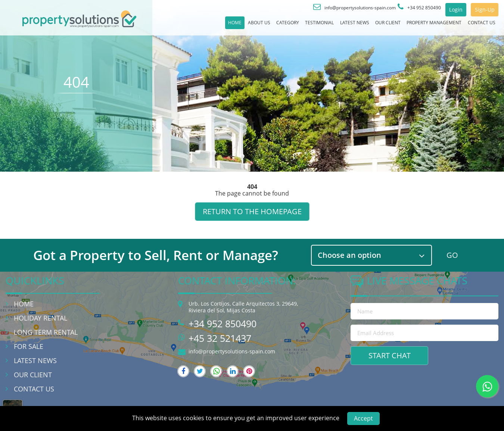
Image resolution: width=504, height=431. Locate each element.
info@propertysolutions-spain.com (232, 351)
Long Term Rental (46, 332)
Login (443, 10)
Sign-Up (480, 10)
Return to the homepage (252, 211)
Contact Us (477, 26)
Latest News (317, 26)
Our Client (360, 26)
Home (165, 26)
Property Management (418, 26)
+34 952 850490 (223, 324)
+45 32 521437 (220, 338)
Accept (363, 418)
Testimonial (273, 26)
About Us (196, 26)
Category (233, 26)
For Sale (29, 346)
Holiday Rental (41, 318)
